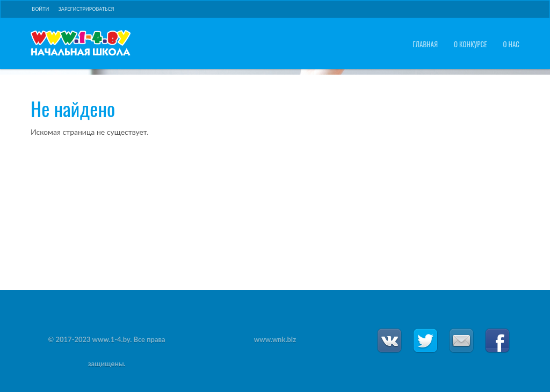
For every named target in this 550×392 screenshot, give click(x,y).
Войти (40, 9)
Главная (425, 44)
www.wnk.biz (275, 339)
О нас (511, 44)
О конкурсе (471, 44)
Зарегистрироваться (86, 9)
